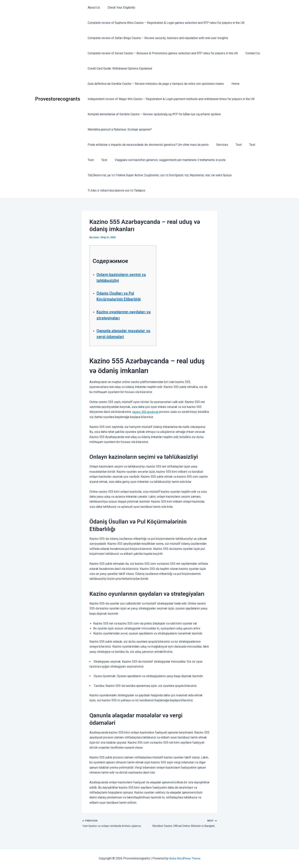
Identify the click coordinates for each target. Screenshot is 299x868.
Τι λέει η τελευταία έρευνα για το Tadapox (116, 190)
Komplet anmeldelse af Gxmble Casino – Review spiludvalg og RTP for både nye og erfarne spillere (154, 114)
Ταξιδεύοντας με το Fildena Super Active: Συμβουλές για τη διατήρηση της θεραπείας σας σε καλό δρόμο (159, 175)
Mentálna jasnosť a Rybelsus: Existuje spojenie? (119, 129)
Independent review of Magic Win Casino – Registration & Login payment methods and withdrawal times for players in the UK (170, 99)
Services (220, 145)
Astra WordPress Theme (185, 858)
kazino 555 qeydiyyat (147, 418)
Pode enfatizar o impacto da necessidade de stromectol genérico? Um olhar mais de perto (147, 145)
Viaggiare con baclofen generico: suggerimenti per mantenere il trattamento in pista (166, 160)
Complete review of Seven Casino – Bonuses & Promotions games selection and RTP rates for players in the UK (162, 53)
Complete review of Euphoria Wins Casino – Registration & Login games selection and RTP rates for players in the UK (165, 23)
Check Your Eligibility (119, 8)
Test (235, 145)
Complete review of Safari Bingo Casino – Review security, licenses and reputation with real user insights (157, 38)
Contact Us (250, 53)
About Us (93, 8)
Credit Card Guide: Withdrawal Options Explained (119, 68)
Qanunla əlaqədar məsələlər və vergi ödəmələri (115, 336)
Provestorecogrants (58, 99)
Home (233, 84)
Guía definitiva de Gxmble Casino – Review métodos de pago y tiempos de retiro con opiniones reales (155, 84)
